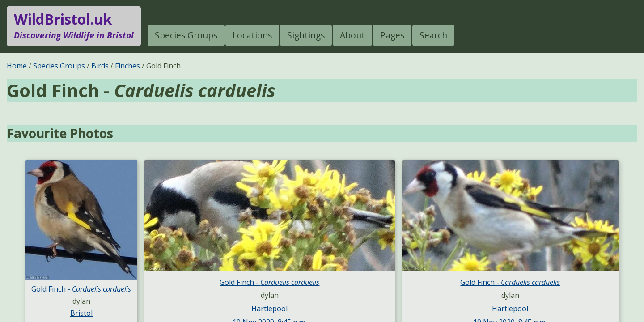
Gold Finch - (81, 289)
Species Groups (186, 35)
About (352, 35)
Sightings (306, 35)
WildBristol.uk (74, 26)
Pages (392, 35)
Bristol (81, 313)
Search (433, 35)
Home (17, 66)
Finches (127, 66)
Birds (100, 66)
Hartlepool (269, 309)
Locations (252, 35)
